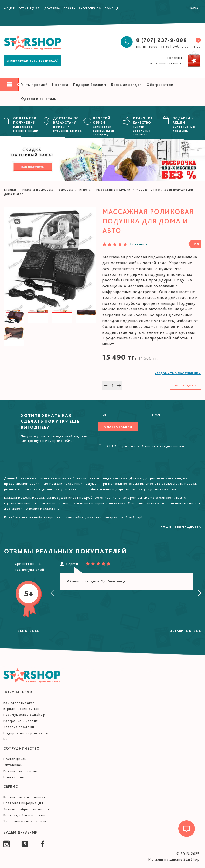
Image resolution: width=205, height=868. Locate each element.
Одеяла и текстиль (39, 99)
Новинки (60, 85)
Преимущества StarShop (24, 715)
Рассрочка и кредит (20, 721)
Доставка (52, 8)
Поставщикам (15, 759)
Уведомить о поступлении (178, 373)
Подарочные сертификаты (26, 733)
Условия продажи (19, 727)
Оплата (69, 8)
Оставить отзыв (185, 631)
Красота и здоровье (38, 190)
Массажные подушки (113, 190)
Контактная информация (25, 797)
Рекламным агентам (20, 771)
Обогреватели (160, 85)
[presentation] (53, 593)
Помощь (112, 8)
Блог (7, 739)
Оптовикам (13, 765)
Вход (195, 8)
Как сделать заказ (19, 703)
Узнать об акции (118, 426)
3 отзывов (138, 244)
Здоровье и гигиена (75, 190)
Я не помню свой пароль (25, 821)
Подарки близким (90, 85)
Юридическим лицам (22, 709)
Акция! (10, 8)
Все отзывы (29, 631)
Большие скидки (126, 85)
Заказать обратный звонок (27, 809)
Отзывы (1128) (30, 8)
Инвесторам (14, 777)
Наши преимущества (181, 527)
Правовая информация (23, 803)
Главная (11, 190)
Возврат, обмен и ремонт (25, 815)
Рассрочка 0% (90, 8)
